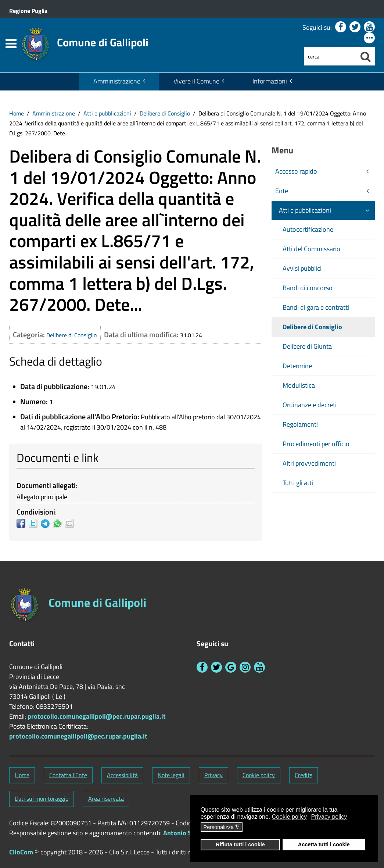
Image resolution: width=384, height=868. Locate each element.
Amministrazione (117, 81)
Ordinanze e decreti (310, 405)
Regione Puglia (28, 11)
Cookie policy (259, 775)
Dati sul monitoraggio (42, 798)
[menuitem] (119, 82)
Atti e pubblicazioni (107, 113)
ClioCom (21, 852)
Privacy (213, 775)
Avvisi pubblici (302, 268)
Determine (297, 366)
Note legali (171, 775)
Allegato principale (42, 497)
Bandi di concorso (308, 288)
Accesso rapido (296, 171)
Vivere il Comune (196, 81)
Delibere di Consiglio (165, 113)
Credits (304, 775)
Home (17, 113)
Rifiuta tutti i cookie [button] (240, 844)
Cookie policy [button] (289, 817)
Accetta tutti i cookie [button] (324, 844)
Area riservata (106, 798)
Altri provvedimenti (309, 463)
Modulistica (299, 385)
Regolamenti (300, 424)
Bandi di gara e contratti (316, 307)
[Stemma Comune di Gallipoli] (84, 40)
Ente (282, 191)
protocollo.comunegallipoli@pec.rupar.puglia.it (97, 716)
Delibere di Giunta (307, 346)
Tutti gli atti (298, 483)
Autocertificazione (308, 229)
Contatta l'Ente (68, 775)
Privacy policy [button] (329, 817)
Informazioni (270, 81)
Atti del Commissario (311, 249)
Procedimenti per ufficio (316, 444)
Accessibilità (122, 775)
